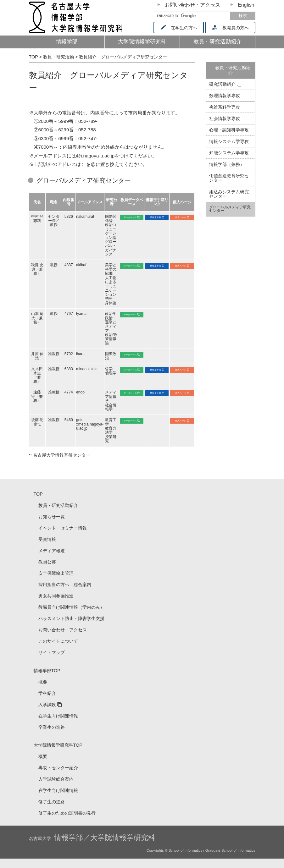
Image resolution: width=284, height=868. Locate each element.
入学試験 (47, 705)
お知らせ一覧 (52, 517)
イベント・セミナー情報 (63, 528)
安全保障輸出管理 (56, 573)
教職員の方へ (232, 28)
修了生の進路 (52, 802)
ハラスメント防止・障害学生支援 (71, 618)
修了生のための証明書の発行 (67, 813)
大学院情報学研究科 (142, 42)
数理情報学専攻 (225, 96)
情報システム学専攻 (229, 141)
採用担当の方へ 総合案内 (65, 585)
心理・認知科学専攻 (229, 130)
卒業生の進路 (52, 727)
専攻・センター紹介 (58, 768)
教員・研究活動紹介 (221, 44)
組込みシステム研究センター (229, 194)
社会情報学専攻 (225, 118)
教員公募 (47, 562)
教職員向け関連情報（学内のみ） (71, 607)
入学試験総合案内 (56, 779)
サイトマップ (52, 652)
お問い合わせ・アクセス (192, 5)
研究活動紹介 (222, 84)
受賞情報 (47, 539)
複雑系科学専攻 (225, 107)
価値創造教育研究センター (229, 178)
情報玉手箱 (156, 217)
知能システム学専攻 (229, 153)
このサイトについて (58, 641)
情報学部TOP (47, 671)
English (246, 5)
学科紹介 (47, 693)
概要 (43, 682)
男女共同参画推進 (56, 596)
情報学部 (67, 42)
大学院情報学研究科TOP (58, 745)
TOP (38, 494)
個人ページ (181, 217)
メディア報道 (52, 551)
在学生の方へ (181, 28)
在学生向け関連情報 (58, 716)
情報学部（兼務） (227, 164)
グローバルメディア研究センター (230, 209)
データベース (130, 217)
